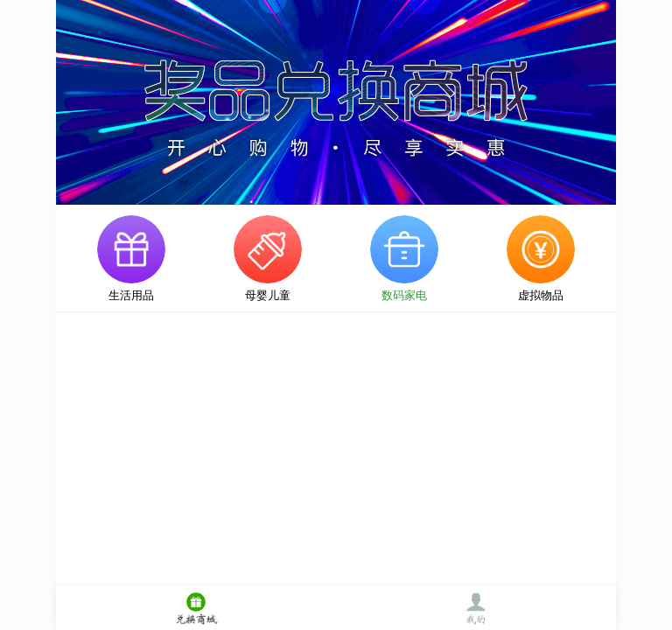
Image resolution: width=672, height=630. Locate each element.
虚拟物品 (541, 295)
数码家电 (404, 295)
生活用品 (131, 295)
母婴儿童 (268, 295)
